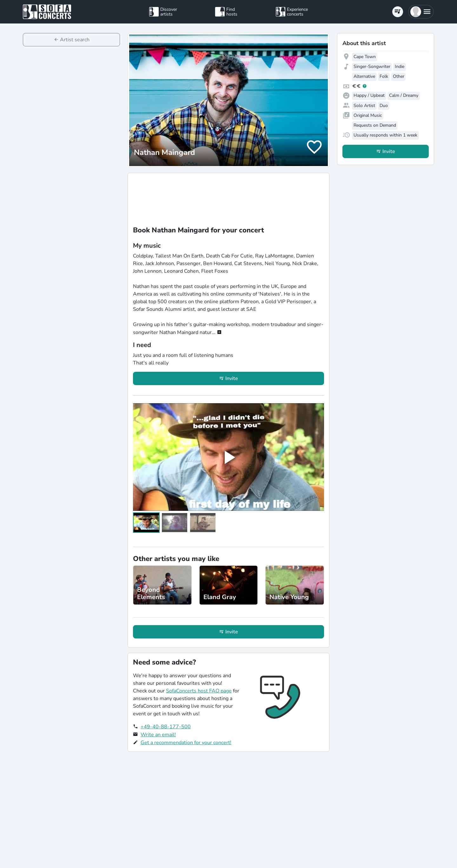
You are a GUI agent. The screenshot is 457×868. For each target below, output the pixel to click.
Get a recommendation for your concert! (186, 743)
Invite (232, 378)
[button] (421, 12)
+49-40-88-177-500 (166, 727)
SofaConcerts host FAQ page (199, 691)
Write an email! (158, 735)
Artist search (75, 40)
